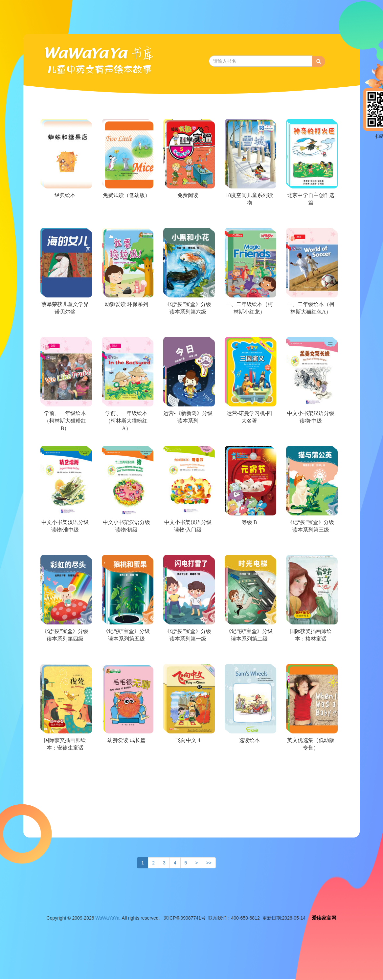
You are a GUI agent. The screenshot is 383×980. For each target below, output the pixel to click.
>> (209, 863)
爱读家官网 (324, 918)
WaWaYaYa (107, 918)
